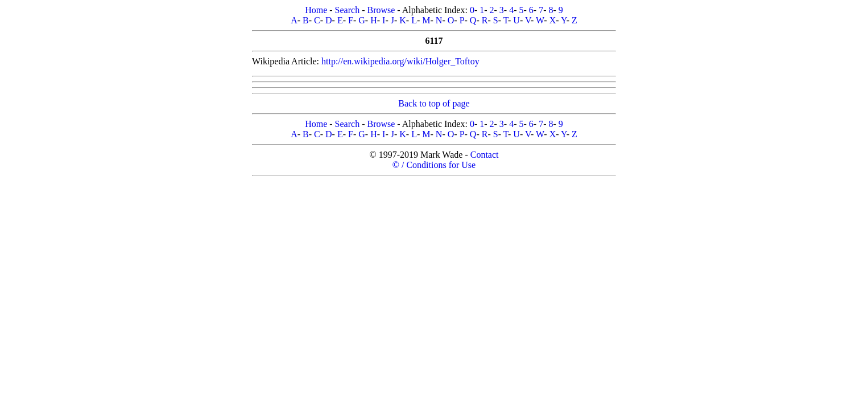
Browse (381, 10)
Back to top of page (434, 103)
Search (348, 10)
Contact (485, 155)
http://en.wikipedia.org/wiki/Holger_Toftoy (400, 61)
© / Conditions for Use (434, 165)
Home (316, 10)
